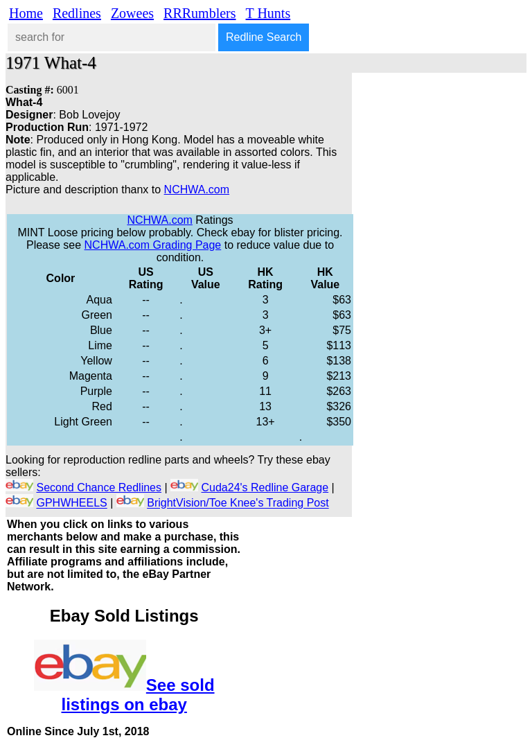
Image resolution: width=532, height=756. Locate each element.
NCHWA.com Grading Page (153, 245)
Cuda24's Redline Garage (265, 487)
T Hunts (268, 13)
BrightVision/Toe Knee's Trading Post (238, 503)
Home (26, 13)
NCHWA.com (197, 190)
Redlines (77, 13)
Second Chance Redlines (99, 487)
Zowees (132, 13)
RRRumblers (199, 13)
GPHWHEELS (71, 503)
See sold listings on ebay (138, 695)
